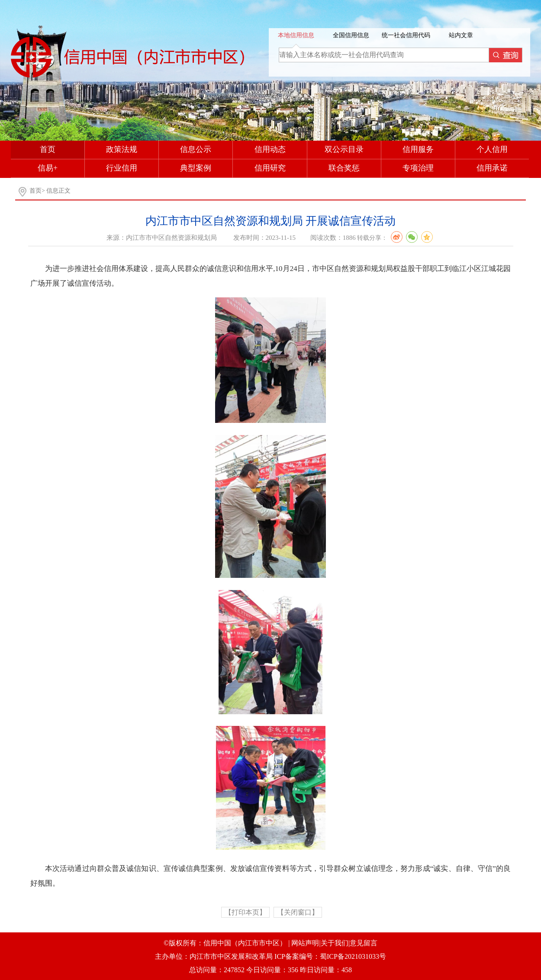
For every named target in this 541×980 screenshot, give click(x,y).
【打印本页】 (245, 912)
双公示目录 (344, 149)
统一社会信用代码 (406, 35)
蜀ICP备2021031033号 (353, 956)
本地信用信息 (296, 35)
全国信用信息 (351, 35)
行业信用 (122, 168)
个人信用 (492, 149)
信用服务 (418, 149)
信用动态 (270, 149)
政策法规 (122, 149)
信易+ (48, 168)
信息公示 (196, 149)
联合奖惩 (344, 168)
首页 (48, 149)
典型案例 (196, 168)
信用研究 (270, 168)
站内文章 (461, 35)
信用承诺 (492, 168)
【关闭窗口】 (298, 912)
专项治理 (418, 168)
